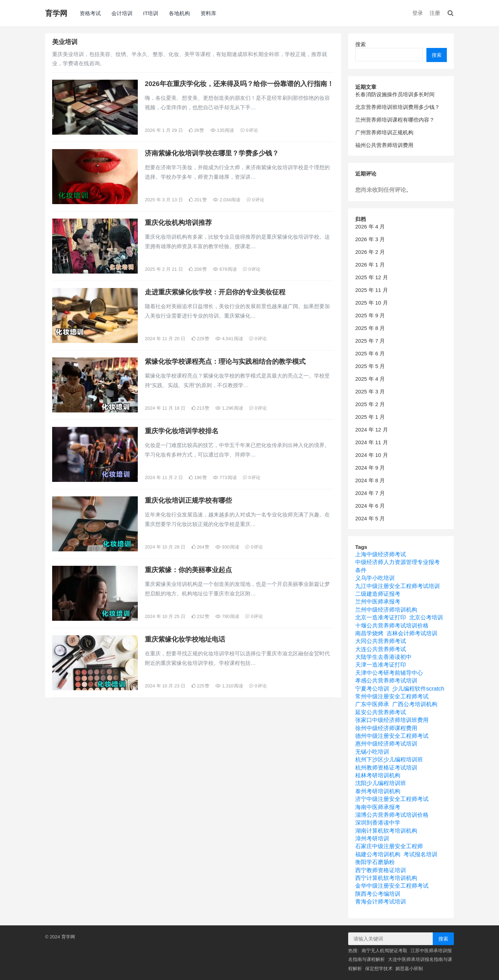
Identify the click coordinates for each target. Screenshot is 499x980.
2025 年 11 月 (372, 290)
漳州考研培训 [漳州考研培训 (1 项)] (372, 838)
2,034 (227, 200)
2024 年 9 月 (370, 468)
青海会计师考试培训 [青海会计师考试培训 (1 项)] (381, 902)
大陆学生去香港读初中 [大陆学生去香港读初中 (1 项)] (383, 657)
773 (225, 477)
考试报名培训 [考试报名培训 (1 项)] (420, 854)
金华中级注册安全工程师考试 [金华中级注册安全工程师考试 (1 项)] (392, 886)
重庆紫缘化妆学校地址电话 (185, 639)
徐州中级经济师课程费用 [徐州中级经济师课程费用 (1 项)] (386, 728)
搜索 (361, 44)
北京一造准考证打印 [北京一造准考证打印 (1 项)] (381, 617)
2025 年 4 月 (370, 379)
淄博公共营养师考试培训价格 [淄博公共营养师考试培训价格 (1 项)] (392, 815)
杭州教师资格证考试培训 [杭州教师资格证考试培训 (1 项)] (386, 768)
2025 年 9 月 (370, 315)
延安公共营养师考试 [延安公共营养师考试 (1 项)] (381, 712)
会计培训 (122, 13)
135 (222, 130)
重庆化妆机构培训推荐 (178, 223)
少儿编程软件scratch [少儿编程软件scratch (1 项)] (418, 689)
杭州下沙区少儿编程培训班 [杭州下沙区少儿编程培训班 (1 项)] (389, 759)
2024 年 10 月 (372, 455)
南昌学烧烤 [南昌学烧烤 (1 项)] (369, 633)
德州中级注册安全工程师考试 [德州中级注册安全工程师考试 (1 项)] (392, 736)
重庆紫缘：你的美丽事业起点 (188, 570)
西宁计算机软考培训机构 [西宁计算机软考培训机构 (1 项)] (386, 878)
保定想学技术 (379, 969)
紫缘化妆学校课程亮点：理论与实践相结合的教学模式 (225, 362)
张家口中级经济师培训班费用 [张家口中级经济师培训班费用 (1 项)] (392, 720)
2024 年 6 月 (370, 506)
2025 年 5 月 (370, 366)
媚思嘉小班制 (409, 969)
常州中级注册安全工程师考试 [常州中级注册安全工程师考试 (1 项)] (392, 696)
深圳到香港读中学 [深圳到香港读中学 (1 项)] (378, 823)
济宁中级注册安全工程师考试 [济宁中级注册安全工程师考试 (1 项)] (392, 799)
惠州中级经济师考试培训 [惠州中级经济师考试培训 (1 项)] (386, 744)
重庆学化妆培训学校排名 (182, 431)
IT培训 (151, 13)
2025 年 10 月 (372, 303)
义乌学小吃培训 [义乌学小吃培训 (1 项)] (375, 578)
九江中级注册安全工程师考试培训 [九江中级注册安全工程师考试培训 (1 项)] (398, 586)
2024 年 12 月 (372, 430)
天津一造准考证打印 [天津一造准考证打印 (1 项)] (381, 665)
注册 (435, 13)
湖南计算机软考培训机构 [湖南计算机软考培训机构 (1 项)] (386, 831)
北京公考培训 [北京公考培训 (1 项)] (426, 617)
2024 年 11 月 (372, 442)
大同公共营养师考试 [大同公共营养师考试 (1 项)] (381, 641)
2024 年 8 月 (370, 480)
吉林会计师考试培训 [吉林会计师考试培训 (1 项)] (412, 633)
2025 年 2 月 (370, 404)
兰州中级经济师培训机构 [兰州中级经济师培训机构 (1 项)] (386, 610)
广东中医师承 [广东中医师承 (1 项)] (372, 704)
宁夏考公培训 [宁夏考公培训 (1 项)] (372, 689)
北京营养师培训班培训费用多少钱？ (398, 107)
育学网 (56, 13)
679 (225, 269)
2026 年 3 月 (370, 239)
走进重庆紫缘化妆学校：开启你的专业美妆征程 (215, 292)
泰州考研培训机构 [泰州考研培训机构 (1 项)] (378, 791)
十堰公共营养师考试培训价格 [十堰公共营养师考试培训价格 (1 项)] (392, 626)
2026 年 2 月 (370, 252)
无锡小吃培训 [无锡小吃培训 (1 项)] (372, 752)
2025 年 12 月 (372, 277)
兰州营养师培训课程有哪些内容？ (395, 120)
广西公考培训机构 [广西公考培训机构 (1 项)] (415, 704)
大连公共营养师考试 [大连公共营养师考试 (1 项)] (381, 649)
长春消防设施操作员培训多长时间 (395, 94)
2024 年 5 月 (370, 518)
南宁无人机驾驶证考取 (384, 951)
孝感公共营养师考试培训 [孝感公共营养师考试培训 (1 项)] (386, 681)
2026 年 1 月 (370, 265)
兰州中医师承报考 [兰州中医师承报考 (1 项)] (378, 602)
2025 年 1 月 (370, 417)
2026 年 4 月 (370, 226)
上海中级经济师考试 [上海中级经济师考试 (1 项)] (381, 554)
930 (227, 547)
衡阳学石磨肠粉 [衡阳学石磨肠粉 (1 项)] (375, 862)
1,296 (229, 408)
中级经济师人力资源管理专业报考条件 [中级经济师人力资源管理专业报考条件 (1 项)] (398, 566)
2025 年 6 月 (370, 353)
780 (227, 616)
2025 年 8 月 (370, 328)
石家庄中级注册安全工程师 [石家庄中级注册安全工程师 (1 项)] (389, 846)
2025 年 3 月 (370, 391)
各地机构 (179, 13)
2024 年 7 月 (370, 493)
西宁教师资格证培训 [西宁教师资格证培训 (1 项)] (381, 870)
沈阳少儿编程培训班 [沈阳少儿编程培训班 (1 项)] (381, 783)
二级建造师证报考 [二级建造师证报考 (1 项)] (378, 594)
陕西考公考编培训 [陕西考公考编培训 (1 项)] (378, 894)
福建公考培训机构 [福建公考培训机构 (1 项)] (378, 854)
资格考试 (90, 13)
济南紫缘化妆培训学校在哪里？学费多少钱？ (212, 153)
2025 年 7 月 (370, 341)
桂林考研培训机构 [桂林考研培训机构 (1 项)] (378, 775)
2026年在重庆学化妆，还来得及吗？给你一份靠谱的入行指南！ (239, 84)
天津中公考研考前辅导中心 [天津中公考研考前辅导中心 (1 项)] (389, 673)
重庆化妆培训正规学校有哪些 (188, 500)
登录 (418, 13)
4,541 (229, 339)
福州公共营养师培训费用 (384, 145)
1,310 (229, 686)
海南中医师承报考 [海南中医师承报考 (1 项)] (378, 807)
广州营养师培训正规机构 (384, 132)
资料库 (208, 13)
